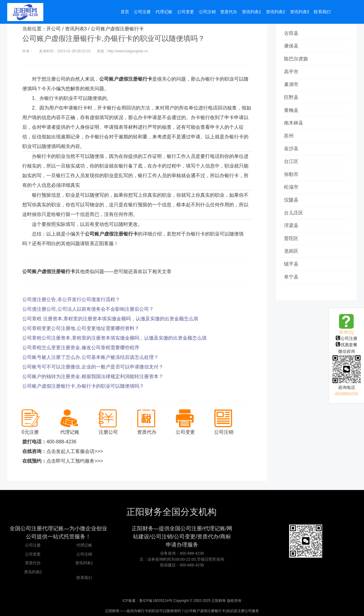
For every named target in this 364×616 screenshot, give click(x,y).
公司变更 (33, 554)
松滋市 (292, 196)
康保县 (292, 47)
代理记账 (84, 545)
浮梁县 (292, 237)
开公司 (54, 29)
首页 (125, 13)
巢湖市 (292, 88)
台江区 (292, 169)
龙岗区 (292, 264)
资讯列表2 (33, 572)
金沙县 (292, 155)
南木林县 (295, 128)
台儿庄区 (295, 223)
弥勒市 (292, 182)
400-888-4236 (61, 442)
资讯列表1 (84, 563)
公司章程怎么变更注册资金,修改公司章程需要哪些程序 (81, 348)
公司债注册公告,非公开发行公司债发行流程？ (71, 299)
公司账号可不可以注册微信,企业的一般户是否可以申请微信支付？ (93, 367)
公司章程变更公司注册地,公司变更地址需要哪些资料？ (81, 328)
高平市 (292, 74)
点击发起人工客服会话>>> (75, 451)
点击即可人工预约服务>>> (75, 461)
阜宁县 (292, 291)
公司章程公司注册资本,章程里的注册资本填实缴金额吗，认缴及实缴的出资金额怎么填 (114, 338)
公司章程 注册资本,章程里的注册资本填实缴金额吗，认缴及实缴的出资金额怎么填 (110, 319)
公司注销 (84, 554)
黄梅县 (292, 115)
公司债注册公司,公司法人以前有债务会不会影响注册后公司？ (88, 309)
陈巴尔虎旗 (297, 61)
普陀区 (292, 250)
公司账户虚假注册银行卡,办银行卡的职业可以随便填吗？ (83, 386)
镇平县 (292, 277)
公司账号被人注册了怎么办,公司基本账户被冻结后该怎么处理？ (90, 357)
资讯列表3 (76, 29)
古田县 (292, 34)
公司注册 (347, 338)
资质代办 (33, 563)
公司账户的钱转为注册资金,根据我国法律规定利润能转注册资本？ (93, 376)
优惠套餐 (347, 345)
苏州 (290, 142)
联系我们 (84, 578)
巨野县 (292, 101)
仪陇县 (292, 209)
